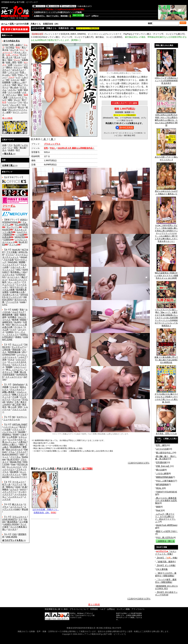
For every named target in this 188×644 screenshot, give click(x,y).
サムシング (17, 344)
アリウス (10, 255)
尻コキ (17, 57)
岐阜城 (15, 320)
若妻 (20, 62)
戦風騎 (9, 367)
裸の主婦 (160, 470)
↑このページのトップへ (139, 463)
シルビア (22, 357)
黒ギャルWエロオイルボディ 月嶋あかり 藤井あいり (166, 192)
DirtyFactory (18, 384)
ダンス (17, 100)
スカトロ (15, 80)
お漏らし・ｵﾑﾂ (19, 82)
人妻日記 (22, 442)
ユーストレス (16, 507)
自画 (4, 145)
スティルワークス (14, 377)
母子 (18, 150)
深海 (4, 359)
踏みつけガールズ (14, 449)
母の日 (22, 427)
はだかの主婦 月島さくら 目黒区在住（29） (46, 510)
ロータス (12, 529)
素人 (24, 47)
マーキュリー (18, 482)
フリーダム (15, 457)
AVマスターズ (17, 287)
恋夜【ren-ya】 (163, 466)
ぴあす (24, 434)
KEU (8, 324)
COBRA (7, 240)
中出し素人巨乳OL (165, 537)
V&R (22, 454)
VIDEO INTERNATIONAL (15, 221)
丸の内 (17, 145)
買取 (16, 148)
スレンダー (15, 105)
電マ (24, 100)
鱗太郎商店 (12, 522)
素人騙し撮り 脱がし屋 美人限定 (166, 458)
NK (14, 417)
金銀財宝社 (7, 322)
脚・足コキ (7, 57)
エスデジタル (8, 275)
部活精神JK (15, 447)
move (18, 487)
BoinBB (22, 432)
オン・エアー (14, 282)
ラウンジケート (19, 517)
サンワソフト (13, 227)
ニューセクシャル (12, 419)
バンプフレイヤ (9, 432)
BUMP (16, 434)
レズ (18, 77)
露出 (20, 95)
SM (8, 80)
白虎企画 (6, 237)
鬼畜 (5, 97)
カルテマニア (18, 312)
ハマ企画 (20, 235)
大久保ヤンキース (10, 295)
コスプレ (12, 90)
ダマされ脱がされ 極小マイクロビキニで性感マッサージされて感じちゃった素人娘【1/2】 (166, 397)
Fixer (13, 464)
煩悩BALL (7, 434)
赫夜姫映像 (7, 315)
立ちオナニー (18, 70)
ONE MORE (12, 537)
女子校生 (10, 47)
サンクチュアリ (19, 347)
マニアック (17, 484)
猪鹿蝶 (22, 262)
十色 (17, 402)
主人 (4, 150)
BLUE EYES (13, 459)
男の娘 (23, 148)
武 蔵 (24, 487)
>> (9, 154)
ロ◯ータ (14, 50)
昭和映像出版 (14, 352)
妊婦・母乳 (11, 62)
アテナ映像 (12, 252)
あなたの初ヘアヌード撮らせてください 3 (166, 157)
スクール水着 (14, 92)
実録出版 (16, 349)
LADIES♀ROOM (11, 524)
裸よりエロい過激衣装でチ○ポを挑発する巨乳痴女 (166, 500)
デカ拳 (15, 397)
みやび (23, 489)
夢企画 (25, 509)
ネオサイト (22, 417)
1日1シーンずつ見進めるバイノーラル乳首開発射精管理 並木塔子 (166, 80)
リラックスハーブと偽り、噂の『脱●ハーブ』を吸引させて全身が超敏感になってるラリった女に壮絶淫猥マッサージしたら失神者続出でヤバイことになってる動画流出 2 (166, 317)
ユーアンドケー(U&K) (14, 508)
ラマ (20, 519)
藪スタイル (17, 504)
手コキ (23, 55)
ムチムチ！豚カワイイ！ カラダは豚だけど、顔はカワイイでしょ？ (165, 518)
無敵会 (5, 489)
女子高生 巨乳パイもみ (166, 433)
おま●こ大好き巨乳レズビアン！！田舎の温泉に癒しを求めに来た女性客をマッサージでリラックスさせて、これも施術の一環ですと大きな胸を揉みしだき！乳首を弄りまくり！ (166, 232)
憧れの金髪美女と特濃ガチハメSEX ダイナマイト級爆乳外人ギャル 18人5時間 (166, 275)
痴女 (10, 60)
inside (23, 302)
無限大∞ (10, 487)
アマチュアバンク (14, 283)
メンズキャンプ (15, 497)
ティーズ (13, 245)
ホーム (4, 24)
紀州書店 (12, 317)
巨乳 (12, 24)
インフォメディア (10, 265)
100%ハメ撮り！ (10, 444)
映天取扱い (16, 272)
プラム (11, 452)
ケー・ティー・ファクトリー (14, 333)
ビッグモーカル (15, 439)
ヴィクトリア (8, 270)
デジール (16, 399)
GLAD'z (18, 322)
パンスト (18, 65)
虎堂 (20, 407)
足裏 (10, 65)
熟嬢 (16, 372)
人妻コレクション (14, 441)
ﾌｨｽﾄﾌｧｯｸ (12, 107)
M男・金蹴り (16, 45)
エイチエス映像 (14, 288)
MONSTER (20, 237)
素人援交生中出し (164, 453)
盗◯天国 (16, 404)
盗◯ (20, 85)
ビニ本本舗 (12, 437)
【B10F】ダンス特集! (166, 565)
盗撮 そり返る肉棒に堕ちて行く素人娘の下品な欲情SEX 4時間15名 (166, 359)
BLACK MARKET (10, 454)
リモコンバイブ (16, 97)
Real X (159, 510)
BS (4, 437)
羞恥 (10, 100)
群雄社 (18, 337)
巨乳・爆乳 (161, 445)
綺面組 (23, 320)
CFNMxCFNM (9, 354)
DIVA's (10, 402)
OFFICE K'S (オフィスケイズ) (15, 296)
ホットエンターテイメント (14, 473)
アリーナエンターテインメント (15, 256)
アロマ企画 (9, 260)
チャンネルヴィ (17, 389)
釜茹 (16, 315)
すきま (11, 359)
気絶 (14, 85)
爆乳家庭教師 (162, 484)
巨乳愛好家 (161, 462)
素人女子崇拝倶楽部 (14, 373)
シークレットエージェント (15, 356)
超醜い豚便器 (8, 392)
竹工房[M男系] (21, 225)
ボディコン (11, 95)
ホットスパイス (14, 467)
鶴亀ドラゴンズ (19, 394)
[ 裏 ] (52, 139)
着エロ (21, 107)
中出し (21, 75)
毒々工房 (12, 407)
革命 (22, 310)
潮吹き (9, 67)
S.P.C (5, 305)
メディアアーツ (9, 492)
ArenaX (24, 257)
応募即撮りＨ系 (17, 292)
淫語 (4, 72)
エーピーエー (13, 277)
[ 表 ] (45, 139)
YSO (14, 534)
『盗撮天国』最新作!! (166, 562)
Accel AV (16, 250)
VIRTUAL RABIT (20, 424)
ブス (10, 145)
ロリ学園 (23, 522)
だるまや (14, 387)
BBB (158, 507)
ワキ (20, 102)
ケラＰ (13, 329)
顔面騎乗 (6, 82)
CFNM (5, 45)
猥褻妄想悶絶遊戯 (164, 477)
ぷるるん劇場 (162, 473)
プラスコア (21, 452)
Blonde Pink (16, 462)
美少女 (5, 50)
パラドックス (18, 429)
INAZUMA (13, 262)
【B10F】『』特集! (167, 558)
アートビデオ (12, 302)
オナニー (18, 67)
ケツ (10, 148)
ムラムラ (14, 489)
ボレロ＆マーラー (19, 477)
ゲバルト (18, 327)
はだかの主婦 (162, 449)
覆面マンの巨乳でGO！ (167, 531)
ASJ (25, 272)
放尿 (23, 80)
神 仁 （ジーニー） (15, 369)
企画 (20, 90)
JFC (24, 352)
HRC (19, 270)
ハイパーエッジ (11, 427)
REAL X (160, 488)
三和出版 (6, 349)
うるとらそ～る (17, 267)
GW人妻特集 (162, 569)
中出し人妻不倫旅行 (165, 481)
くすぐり (6, 85)
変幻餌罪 (14, 472)
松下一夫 (6, 484)
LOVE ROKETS (9, 519)
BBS (21, 444)
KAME (15, 310)
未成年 (11, 150)
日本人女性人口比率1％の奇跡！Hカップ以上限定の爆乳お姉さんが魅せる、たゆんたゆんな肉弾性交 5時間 (166, 119)
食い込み (14, 87)
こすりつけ (13, 72)
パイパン (12, 102)
